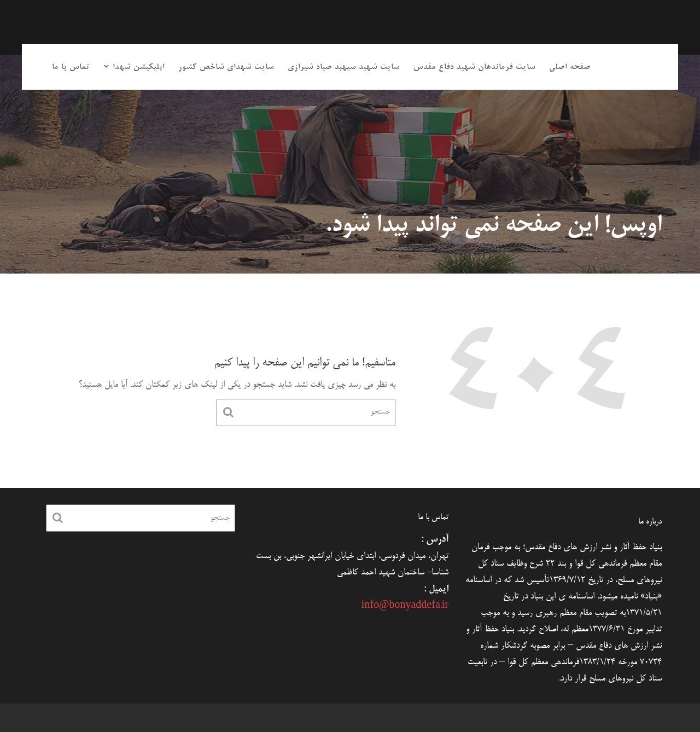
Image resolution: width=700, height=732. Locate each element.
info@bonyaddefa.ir (405, 606)
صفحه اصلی (570, 67)
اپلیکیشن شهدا (139, 67)
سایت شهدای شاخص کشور (226, 67)
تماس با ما (71, 67)
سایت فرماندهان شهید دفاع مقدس (474, 67)
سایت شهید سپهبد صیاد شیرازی (344, 67)
